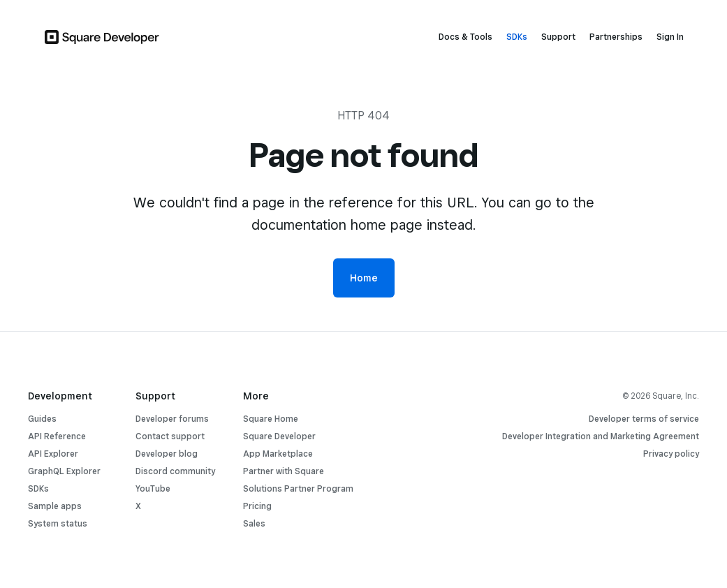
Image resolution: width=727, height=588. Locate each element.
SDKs (517, 37)
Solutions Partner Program (298, 488)
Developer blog (167, 454)
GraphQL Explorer (64, 471)
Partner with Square (284, 471)
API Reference (57, 436)
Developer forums (172, 419)
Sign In (670, 37)
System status (58, 523)
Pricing (257, 506)
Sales (254, 523)
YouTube (153, 488)
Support (558, 37)
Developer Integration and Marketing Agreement (601, 436)
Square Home (271, 419)
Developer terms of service (644, 419)
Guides (42, 419)
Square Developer (279, 436)
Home (364, 278)
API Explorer (53, 454)
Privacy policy (671, 454)
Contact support (170, 436)
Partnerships (616, 37)
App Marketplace (278, 454)
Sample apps (55, 506)
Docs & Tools (465, 37)
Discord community (175, 471)
